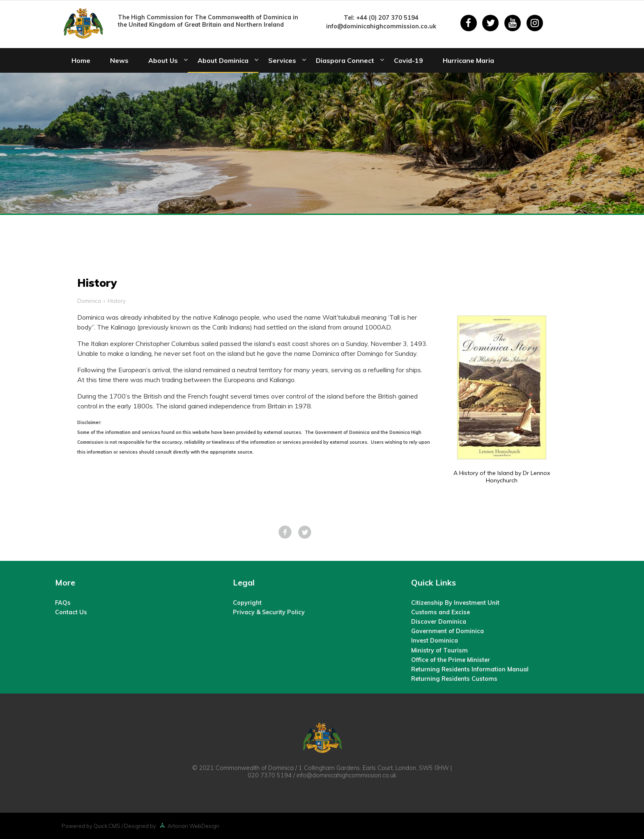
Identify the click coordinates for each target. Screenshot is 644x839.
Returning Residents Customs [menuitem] (454, 679)
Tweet (305, 532)
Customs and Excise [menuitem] (440, 612)
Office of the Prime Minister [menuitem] (451, 660)
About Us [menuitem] (163, 60)
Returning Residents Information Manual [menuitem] (470, 669)
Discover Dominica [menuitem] (439, 622)
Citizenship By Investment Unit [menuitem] (455, 603)
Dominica (89, 301)
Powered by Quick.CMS (91, 826)
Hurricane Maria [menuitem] (468, 60)
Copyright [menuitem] (247, 603)
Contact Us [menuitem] (71, 612)
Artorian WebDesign (188, 826)
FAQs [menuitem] (63, 603)
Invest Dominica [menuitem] (435, 641)
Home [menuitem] (81, 60)
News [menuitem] (119, 60)
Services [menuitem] (282, 60)
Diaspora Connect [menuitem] (345, 60)
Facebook (285, 532)
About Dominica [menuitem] (223, 60)
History (117, 301)
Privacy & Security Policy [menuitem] (269, 612)
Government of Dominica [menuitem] (447, 631)
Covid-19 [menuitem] (408, 60)
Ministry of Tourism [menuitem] (439, 650)
